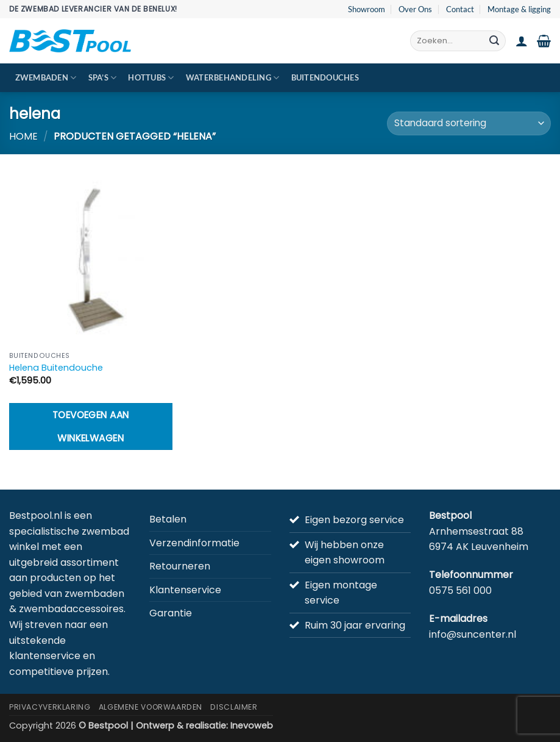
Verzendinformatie (194, 543)
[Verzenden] (494, 41)
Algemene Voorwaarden (151, 707)
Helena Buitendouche (56, 368)
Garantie (171, 613)
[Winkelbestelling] (469, 123)
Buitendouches (325, 77)
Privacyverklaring (50, 707)
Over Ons (415, 9)
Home (23, 136)
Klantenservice (185, 590)
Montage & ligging (519, 9)
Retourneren (180, 566)
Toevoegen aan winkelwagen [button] (91, 426)
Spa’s (103, 78)
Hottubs (151, 78)
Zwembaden (46, 78)
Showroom (367, 9)
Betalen (168, 519)
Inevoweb (252, 726)
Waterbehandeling (233, 78)
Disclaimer (234, 707)
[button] (522, 41)
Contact (460, 9)
